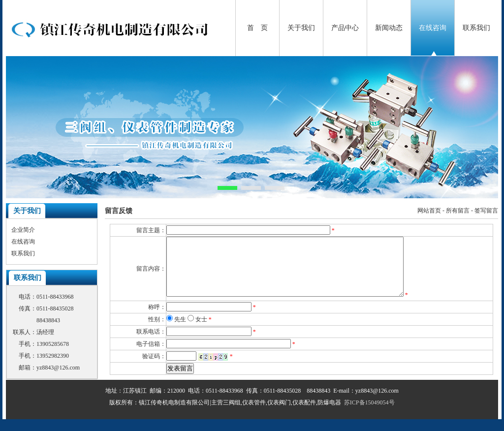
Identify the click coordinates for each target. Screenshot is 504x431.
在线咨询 (433, 28)
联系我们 (476, 28)
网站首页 (429, 211)
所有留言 (458, 211)
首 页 (257, 28)
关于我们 (301, 28)
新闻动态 (389, 28)
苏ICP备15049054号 (369, 414)
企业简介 (23, 230)
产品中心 (345, 28)
